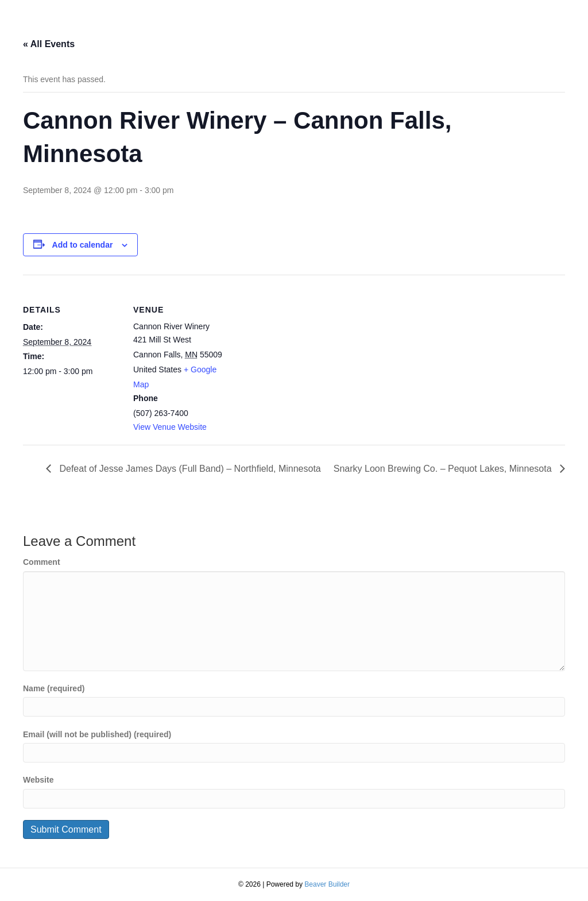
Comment (42, 562)
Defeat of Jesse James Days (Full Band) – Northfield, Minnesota (189, 469)
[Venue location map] (304, 354)
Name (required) (54, 688)
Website (38, 780)
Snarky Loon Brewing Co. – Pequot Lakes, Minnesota (444, 469)
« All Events (49, 44)
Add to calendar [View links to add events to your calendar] (83, 245)
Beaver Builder (327, 884)
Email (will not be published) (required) (97, 734)
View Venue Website (170, 427)
